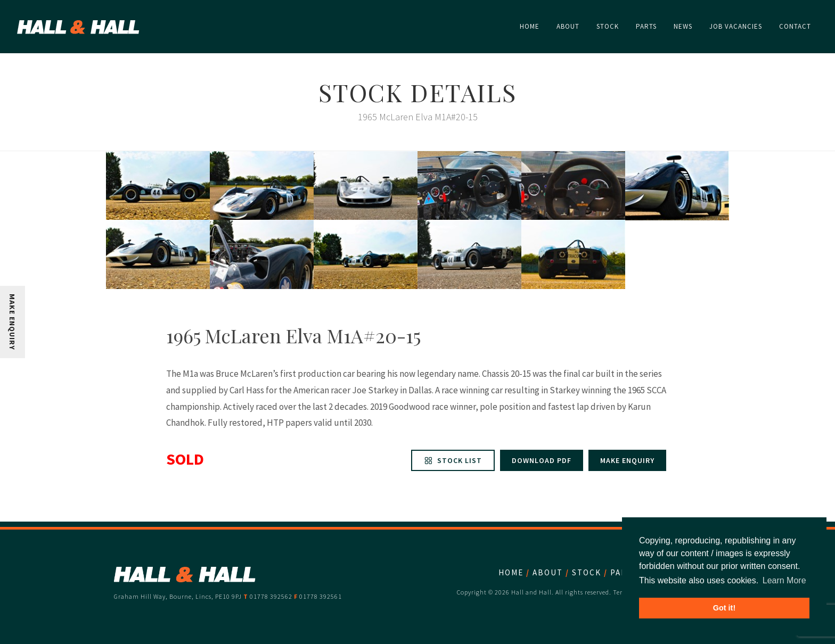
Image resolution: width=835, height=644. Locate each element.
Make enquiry (627, 460)
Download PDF (542, 460)
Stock (587, 572)
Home (511, 572)
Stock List (453, 460)
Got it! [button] (724, 608)
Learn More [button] (784, 580)
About (548, 572)
